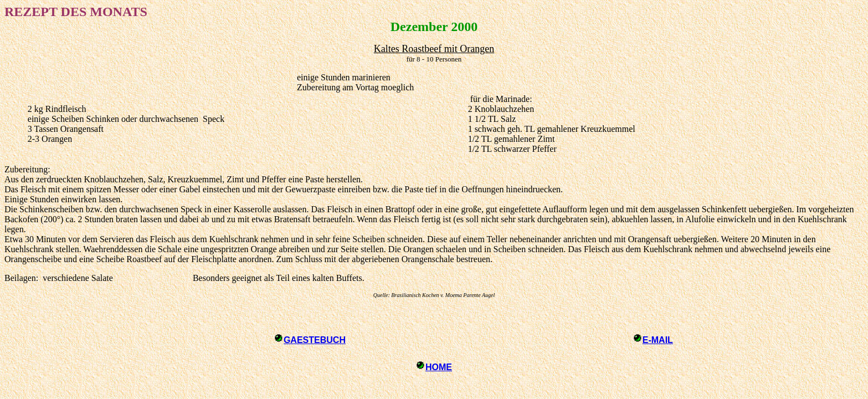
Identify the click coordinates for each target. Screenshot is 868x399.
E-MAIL (658, 340)
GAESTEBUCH (315, 340)
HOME (439, 367)
